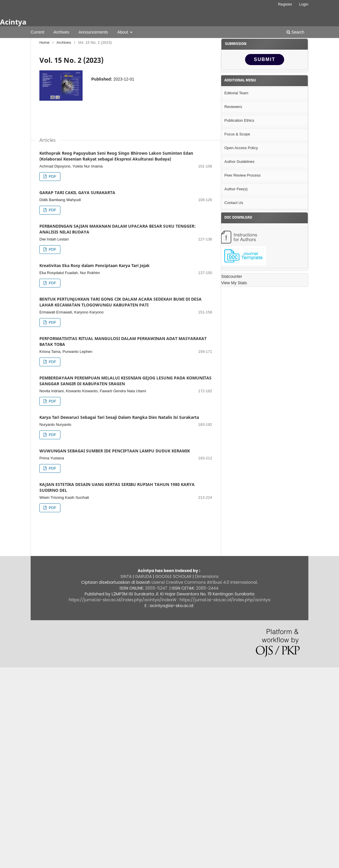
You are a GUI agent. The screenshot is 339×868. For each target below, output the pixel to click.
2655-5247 (156, 588)
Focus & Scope (237, 134)
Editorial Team (236, 93)
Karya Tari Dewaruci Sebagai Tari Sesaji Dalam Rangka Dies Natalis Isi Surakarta (119, 417)
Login (304, 4)
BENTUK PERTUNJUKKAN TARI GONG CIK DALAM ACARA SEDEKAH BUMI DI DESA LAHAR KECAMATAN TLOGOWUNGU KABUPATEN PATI (120, 302)
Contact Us (234, 203)
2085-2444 (208, 588)
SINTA (126, 576)
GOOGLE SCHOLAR (173, 576)
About (123, 32)
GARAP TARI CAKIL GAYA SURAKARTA (77, 192)
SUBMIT (264, 59)
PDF (52, 176)
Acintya (13, 22)
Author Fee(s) (236, 189)
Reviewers (233, 107)
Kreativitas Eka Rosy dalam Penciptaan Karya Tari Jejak (95, 265)
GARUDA (143, 576)
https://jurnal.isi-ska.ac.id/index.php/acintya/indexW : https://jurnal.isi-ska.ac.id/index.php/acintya (169, 600)
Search (295, 32)
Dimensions (207, 576)
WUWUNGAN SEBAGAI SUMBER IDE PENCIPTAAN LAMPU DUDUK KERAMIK (115, 451)
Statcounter (232, 276)
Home (44, 42)
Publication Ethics (239, 120)
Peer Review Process (242, 175)
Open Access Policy (241, 148)
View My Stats (234, 283)
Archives (62, 32)
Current (37, 32)
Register (285, 4)
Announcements (93, 32)
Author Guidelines (239, 162)
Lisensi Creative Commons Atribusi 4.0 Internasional (204, 582)
